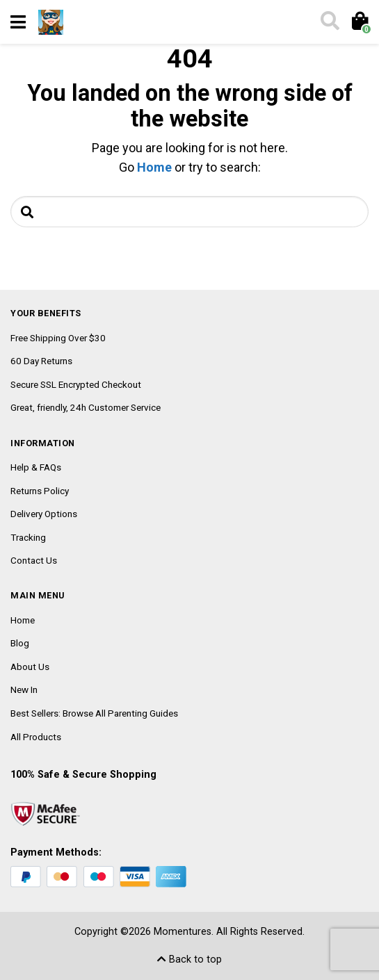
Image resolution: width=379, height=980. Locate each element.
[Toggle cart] (359, 22)
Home (154, 167)
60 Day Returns (41, 361)
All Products (36, 737)
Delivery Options (44, 514)
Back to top (189, 959)
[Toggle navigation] (18, 22)
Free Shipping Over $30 (58, 338)
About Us (30, 667)
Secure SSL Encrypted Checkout (76, 384)
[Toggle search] (329, 22)
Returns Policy (40, 491)
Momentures (183, 932)
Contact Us (34, 560)
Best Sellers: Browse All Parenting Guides (94, 713)
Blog (20, 643)
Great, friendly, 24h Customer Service (86, 407)
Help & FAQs (36, 467)
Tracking (28, 537)
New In (24, 689)
